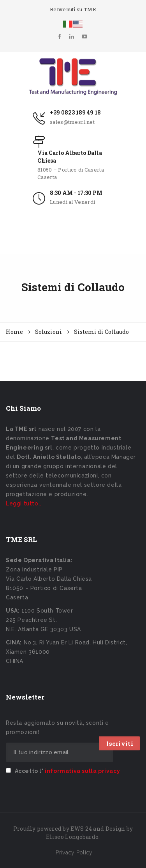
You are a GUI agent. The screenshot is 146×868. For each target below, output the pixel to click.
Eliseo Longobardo (72, 837)
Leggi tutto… (24, 503)
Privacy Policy (74, 852)
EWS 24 (81, 829)
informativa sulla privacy (82, 771)
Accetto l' (63, 771)
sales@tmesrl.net (72, 122)
